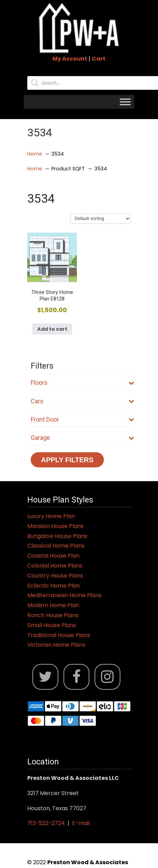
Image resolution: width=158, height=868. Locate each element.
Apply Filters (67, 460)
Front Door (82, 419)
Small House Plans (52, 625)
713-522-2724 (46, 823)
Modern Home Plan (53, 605)
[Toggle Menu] (125, 102)
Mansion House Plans (55, 526)
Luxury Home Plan (51, 516)
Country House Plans (55, 576)
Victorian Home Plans (56, 645)
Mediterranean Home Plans (64, 595)
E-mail (81, 823)
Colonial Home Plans (55, 566)
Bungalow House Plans (57, 536)
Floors (82, 383)
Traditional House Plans (59, 635)
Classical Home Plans (56, 546)
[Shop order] (100, 219)
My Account (70, 59)
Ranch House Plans (53, 615)
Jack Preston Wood (79, 28)
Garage (82, 438)
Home (35, 154)
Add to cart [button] (52, 329)
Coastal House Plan (53, 556)
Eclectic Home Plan (53, 586)
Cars (82, 401)
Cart (99, 59)
